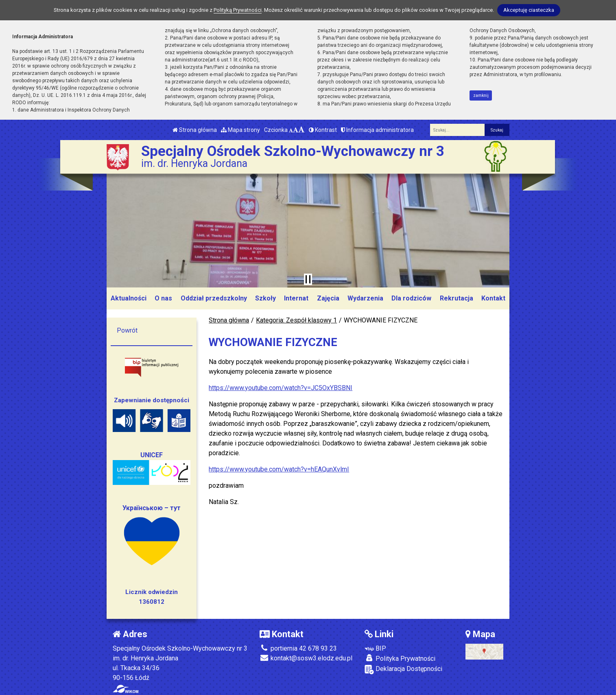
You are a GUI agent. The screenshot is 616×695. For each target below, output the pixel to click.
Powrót (127, 330)
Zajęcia (328, 298)
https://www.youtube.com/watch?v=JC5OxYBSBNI (281, 388)
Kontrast (323, 130)
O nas (163, 298)
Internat (296, 298)
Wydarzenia (365, 298)
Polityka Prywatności (400, 658)
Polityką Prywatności (238, 10)
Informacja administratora (377, 130)
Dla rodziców (411, 298)
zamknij (481, 95)
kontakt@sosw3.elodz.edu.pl (306, 658)
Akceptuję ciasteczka (529, 10)
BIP (375, 648)
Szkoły (265, 298)
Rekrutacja (457, 298)
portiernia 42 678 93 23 (298, 648)
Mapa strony (240, 130)
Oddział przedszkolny (214, 298)
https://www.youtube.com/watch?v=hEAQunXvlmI (279, 469)
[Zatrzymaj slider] (308, 279)
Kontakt (493, 298)
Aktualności (129, 298)
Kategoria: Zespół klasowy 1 (296, 320)
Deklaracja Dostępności (403, 670)
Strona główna (195, 130)
